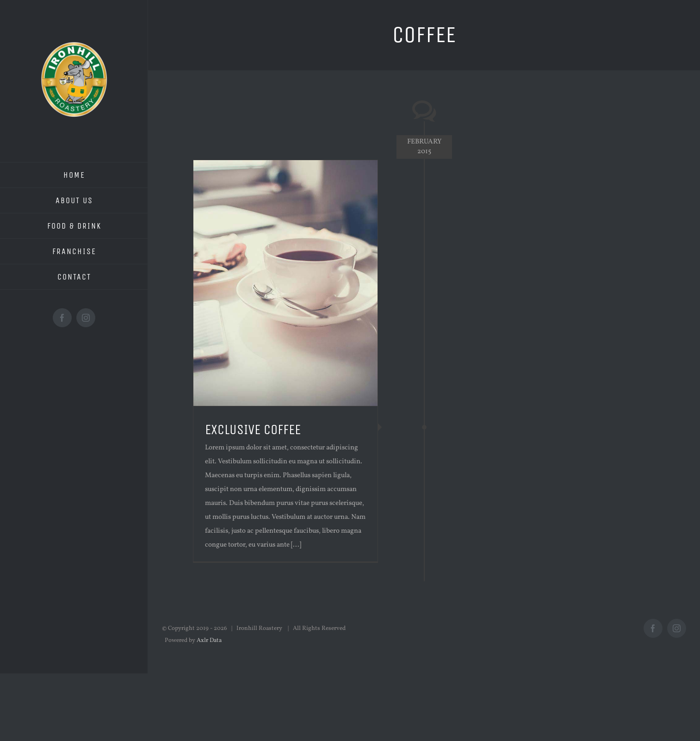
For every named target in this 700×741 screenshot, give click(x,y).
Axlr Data (209, 641)
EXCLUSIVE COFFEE (253, 430)
